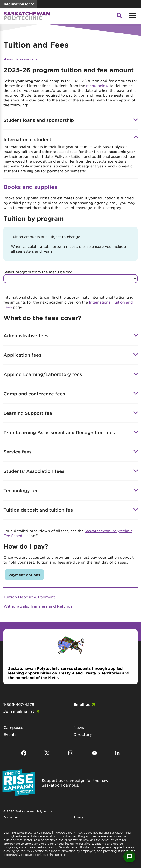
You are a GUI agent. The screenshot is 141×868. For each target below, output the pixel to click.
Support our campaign (63, 780)
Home (8, 59)
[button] (119, 17)
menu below (97, 85)
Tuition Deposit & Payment (29, 597)
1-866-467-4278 (19, 704)
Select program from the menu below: (38, 272)
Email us (82, 704)
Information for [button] (17, 4)
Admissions (29, 59)
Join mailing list (19, 711)
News (79, 727)
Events (10, 734)
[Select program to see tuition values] (70, 279)
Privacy (79, 817)
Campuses (13, 727)
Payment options (24, 575)
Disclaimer (11, 817)
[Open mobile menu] (132, 16)
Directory (83, 734)
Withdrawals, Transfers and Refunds (38, 606)
